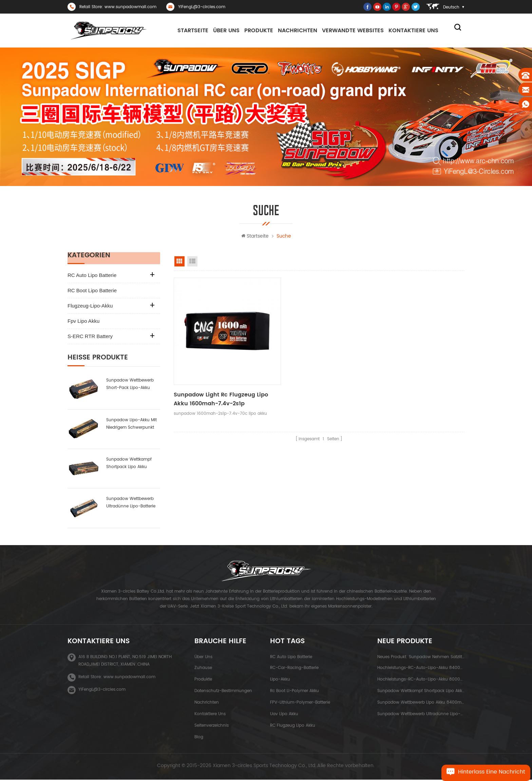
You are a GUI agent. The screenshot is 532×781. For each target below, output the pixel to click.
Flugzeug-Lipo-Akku (90, 307)
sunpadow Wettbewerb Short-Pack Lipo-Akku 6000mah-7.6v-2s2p (130, 386)
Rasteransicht (179, 263)
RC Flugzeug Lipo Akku (293, 727)
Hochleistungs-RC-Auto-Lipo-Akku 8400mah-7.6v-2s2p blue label (421, 669)
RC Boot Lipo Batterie (92, 292)
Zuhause (203, 669)
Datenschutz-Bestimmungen (223, 692)
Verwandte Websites (353, 31)
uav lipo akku (284, 715)
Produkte (259, 31)
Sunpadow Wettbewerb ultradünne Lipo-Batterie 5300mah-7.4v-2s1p (131, 504)
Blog (199, 738)
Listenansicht (192, 263)
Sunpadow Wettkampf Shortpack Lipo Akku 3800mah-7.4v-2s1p (129, 465)
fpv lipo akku (83, 322)
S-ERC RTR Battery (90, 338)
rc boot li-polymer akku (294, 692)
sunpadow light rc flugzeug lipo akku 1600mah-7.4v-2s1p (216, 384)
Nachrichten (298, 31)
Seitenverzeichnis (212, 727)
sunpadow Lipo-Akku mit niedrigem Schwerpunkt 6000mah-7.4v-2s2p (131, 425)
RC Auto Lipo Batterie (92, 276)
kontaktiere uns (413, 31)
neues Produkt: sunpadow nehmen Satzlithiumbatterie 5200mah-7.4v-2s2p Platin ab (421, 658)
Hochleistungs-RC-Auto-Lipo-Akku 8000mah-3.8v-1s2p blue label (421, 681)
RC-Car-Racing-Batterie (294, 669)
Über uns (226, 31)
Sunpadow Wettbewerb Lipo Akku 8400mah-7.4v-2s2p (421, 704)
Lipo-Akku (280, 681)
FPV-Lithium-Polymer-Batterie (300, 704)
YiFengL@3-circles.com (202, 7)
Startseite (193, 31)
